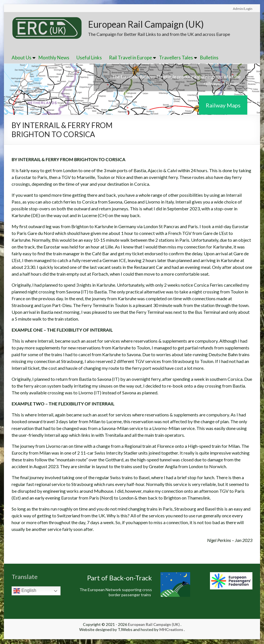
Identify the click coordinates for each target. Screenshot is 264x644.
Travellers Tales (176, 58)
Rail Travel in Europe (130, 58)
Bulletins (209, 58)
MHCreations (171, 630)
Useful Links (89, 58)
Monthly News (54, 58)
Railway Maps (223, 105)
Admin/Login (243, 9)
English (25, 591)
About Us (22, 58)
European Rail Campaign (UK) (154, 24)
